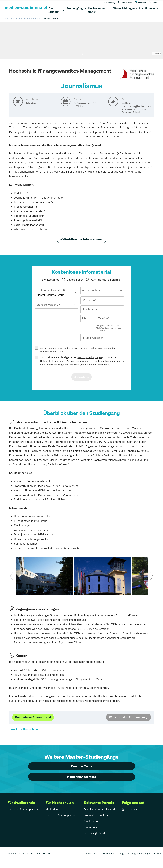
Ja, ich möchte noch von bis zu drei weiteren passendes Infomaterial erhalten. (78, 350)
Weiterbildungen (124, 8)
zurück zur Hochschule (23, 729)
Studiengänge (75, 8)
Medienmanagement (81, 777)
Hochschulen (96, 348)
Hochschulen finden (96, 10)
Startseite (9, 19)
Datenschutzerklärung (111, 853)
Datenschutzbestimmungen (55, 361)
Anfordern (81, 377)
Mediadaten (53, 809)
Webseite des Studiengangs (128, 717)
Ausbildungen (148, 8)
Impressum (90, 853)
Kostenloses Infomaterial (33, 717)
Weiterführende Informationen (81, 239)
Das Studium (54, 10)
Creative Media (82, 766)
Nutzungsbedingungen (90, 357)
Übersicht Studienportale (23, 809)
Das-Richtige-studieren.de (100, 809)
